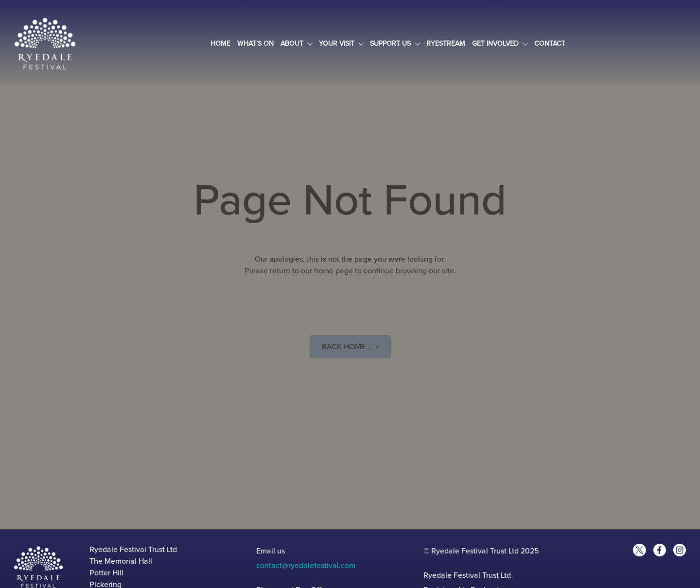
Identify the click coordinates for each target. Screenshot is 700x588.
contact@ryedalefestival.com (306, 565)
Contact (550, 44)
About (296, 44)
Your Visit (341, 44)
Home (220, 44)
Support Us (395, 44)
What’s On (255, 44)
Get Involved (500, 44)
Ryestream (446, 44)
